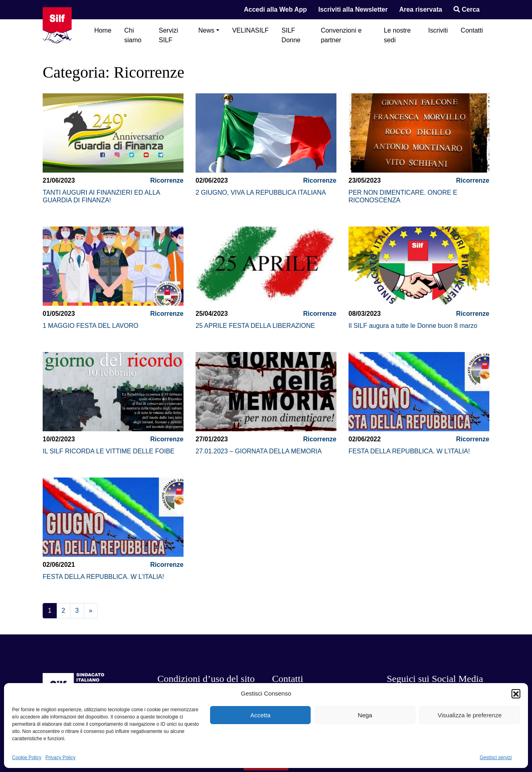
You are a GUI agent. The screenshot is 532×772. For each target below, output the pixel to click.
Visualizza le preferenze (470, 715)
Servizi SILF (169, 35)
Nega (365, 715)
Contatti (472, 30)
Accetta (260, 715)
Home (103, 30)
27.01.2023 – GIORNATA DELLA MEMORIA (259, 451)
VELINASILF (251, 30)
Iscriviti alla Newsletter (353, 9)
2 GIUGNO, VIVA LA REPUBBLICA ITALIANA (261, 192)
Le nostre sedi (397, 35)
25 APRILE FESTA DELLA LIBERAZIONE (255, 326)
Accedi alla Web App (275, 9)
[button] (516, 694)
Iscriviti (438, 30)
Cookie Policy (27, 758)
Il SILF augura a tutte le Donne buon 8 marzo (413, 326)
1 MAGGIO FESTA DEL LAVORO (91, 326)
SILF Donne (291, 35)
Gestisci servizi (496, 758)
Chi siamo (133, 35)
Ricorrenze (167, 180)
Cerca (467, 9)
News (206, 30)
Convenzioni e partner (341, 35)
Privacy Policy (61, 758)
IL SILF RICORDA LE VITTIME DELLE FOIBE (109, 451)
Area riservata (421, 9)
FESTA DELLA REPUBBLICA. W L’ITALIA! (409, 451)
